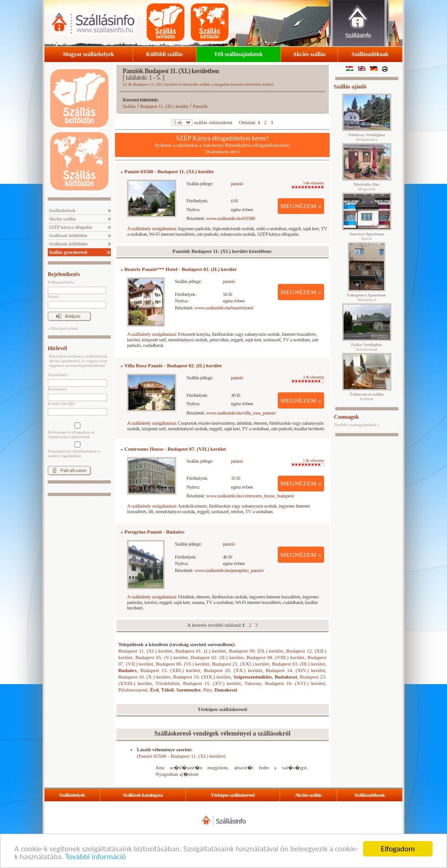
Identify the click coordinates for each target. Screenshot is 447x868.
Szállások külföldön (68, 244)
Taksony (253, 683)
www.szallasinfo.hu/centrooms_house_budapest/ (250, 496)
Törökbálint (167, 683)
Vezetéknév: (58, 375)
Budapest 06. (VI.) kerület (183, 664)
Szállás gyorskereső (67, 252)
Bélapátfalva (367, 137)
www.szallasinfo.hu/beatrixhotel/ (224, 308)
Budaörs (128, 670)
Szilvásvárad (367, 347)
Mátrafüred (367, 297)
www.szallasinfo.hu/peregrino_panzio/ (230, 570)
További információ (96, 857)
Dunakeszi (226, 690)
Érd (154, 690)
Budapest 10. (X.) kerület (144, 677)
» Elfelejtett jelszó (63, 328)
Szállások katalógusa (143, 795)
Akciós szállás (309, 54)
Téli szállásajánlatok (239, 54)
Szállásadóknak (370, 54)
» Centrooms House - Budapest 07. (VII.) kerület (173, 449)
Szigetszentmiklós (252, 677)
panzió (237, 183)
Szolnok (367, 396)
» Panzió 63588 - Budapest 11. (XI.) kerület (167, 171)
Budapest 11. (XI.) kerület (164, 106)
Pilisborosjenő (133, 690)
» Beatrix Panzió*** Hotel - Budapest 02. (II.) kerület (179, 269)
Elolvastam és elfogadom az (77, 431)
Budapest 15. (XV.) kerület (212, 683)
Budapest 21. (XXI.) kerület (241, 664)
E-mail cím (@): (61, 403)
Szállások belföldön (67, 236)
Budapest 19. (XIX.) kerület (202, 677)
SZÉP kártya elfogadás (70, 227)
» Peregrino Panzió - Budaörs (153, 532)
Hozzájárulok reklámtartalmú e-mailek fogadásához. (77, 450)
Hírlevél (57, 348)
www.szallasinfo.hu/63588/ (231, 218)
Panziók (200, 106)
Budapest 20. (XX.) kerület (233, 670)
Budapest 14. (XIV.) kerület (295, 670)
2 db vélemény (308, 379)
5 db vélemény (308, 185)
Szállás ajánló (350, 87)
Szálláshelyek (62, 211)
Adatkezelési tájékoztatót (69, 437)
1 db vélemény (308, 462)
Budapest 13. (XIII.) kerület (170, 670)
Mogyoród (367, 187)
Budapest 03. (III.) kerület (298, 664)
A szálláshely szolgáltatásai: (152, 228)
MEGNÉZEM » (301, 206)
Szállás (129, 106)
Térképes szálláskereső (233, 795)
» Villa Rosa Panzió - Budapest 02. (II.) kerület (171, 365)
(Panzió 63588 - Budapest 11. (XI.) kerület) (181, 756)
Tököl (167, 690)
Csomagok (346, 417)
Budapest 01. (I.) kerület (201, 651)
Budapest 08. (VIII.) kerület (275, 657)
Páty (208, 690)
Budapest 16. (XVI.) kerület (295, 683)
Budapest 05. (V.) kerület (162, 657)
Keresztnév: (58, 389)
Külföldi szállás (164, 54)
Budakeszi (286, 677)
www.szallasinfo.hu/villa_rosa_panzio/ (241, 413)
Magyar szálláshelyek (89, 54)
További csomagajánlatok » (357, 425)
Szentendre (188, 690)
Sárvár (367, 236)
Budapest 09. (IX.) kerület (256, 651)
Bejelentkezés (64, 274)
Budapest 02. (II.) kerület (217, 657)
